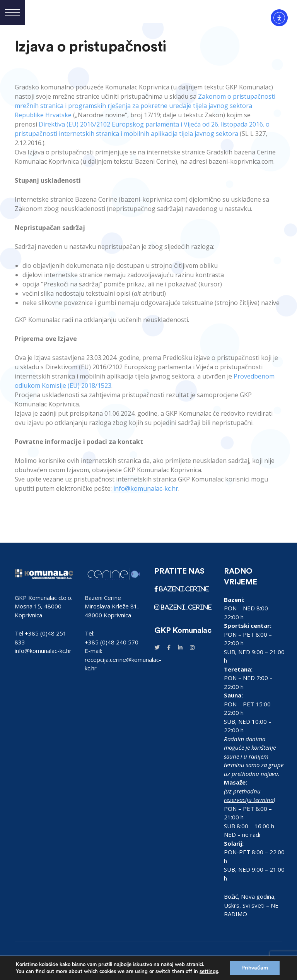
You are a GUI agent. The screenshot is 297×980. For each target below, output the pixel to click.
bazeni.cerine (183, 589)
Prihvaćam (255, 968)
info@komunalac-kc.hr (43, 651)
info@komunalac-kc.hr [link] (146, 488)
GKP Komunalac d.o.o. (44, 598)
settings (209, 971)
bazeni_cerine (185, 607)
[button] (13, 13)
